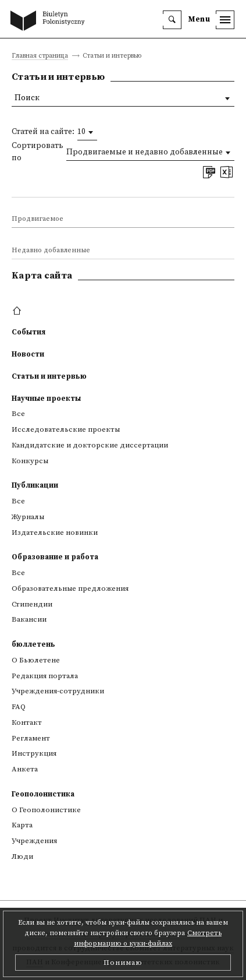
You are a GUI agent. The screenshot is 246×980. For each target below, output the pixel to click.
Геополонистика (43, 794)
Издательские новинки (55, 533)
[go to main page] (50, 22)
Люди (22, 856)
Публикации (35, 485)
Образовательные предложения (70, 588)
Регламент (31, 738)
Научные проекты (46, 399)
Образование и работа (55, 557)
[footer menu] (18, 311)
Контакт (27, 722)
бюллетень (33, 644)
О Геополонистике (46, 810)
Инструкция (34, 753)
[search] (172, 20)
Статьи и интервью (49, 376)
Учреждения (34, 841)
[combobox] (87, 132)
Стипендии (32, 604)
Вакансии (29, 619)
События (28, 332)
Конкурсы (30, 461)
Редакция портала (45, 676)
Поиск (27, 98)
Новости (28, 354)
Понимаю (123, 963)
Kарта (22, 825)
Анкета (25, 769)
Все (18, 414)
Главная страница (40, 56)
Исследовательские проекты (66, 429)
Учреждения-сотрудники (58, 691)
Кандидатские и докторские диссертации (90, 445)
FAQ (19, 707)
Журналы (28, 517)
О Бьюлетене (36, 660)
